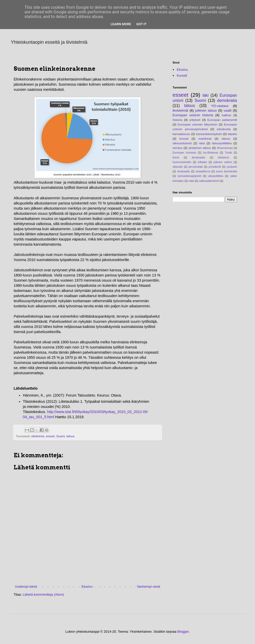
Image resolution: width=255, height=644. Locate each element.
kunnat (184, 138)
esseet (50, 436)
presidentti (215, 167)
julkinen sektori (223, 162)
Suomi (60, 436)
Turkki (228, 153)
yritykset (195, 120)
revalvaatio (183, 171)
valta (191, 181)
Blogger (183, 632)
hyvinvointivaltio (182, 162)
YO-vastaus (220, 106)
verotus (177, 148)
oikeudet (178, 167)
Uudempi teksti (26, 587)
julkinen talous (206, 110)
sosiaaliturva (203, 171)
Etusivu (87, 587)
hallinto (226, 115)
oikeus (226, 138)
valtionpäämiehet (209, 181)
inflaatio (202, 162)
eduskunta (224, 129)
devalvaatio (198, 158)
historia (177, 120)
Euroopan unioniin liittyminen (198, 124)
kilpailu (232, 134)
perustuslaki (196, 167)
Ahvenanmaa (225, 148)
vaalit (227, 110)
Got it (141, 24)
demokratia (227, 100)
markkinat (205, 138)
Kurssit (182, 75)
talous (70, 436)
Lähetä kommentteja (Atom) (43, 594)
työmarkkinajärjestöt (189, 176)
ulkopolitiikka (216, 176)
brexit (176, 158)
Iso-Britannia (210, 153)
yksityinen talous (200, 148)
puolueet (232, 167)
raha (202, 143)
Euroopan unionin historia (193, 115)
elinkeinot (38, 436)
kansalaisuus (181, 134)
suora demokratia (226, 171)
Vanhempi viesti (148, 587)
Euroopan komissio (184, 153)
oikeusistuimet (182, 143)
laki (205, 95)
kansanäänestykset (209, 134)
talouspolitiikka (222, 143)
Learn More (121, 24)
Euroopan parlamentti (222, 120)
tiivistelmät (180, 110)
